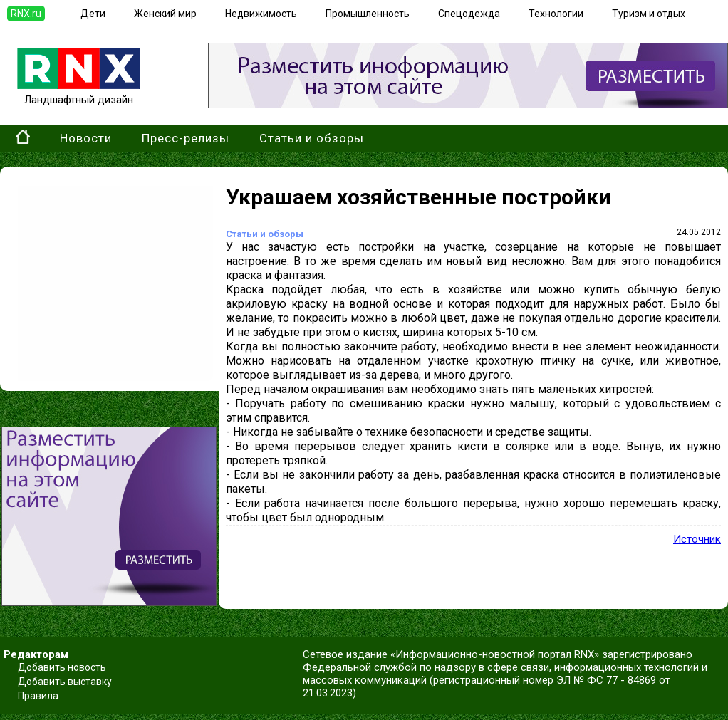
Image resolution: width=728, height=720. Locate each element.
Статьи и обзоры (312, 138)
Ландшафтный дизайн (79, 93)
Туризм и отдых (649, 14)
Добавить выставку (65, 682)
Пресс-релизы (186, 138)
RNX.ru (26, 14)
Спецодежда (469, 14)
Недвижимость (261, 14)
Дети (93, 14)
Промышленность (368, 14)
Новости (86, 138)
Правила (38, 696)
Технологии (556, 14)
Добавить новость (62, 667)
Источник (697, 539)
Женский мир (165, 14)
